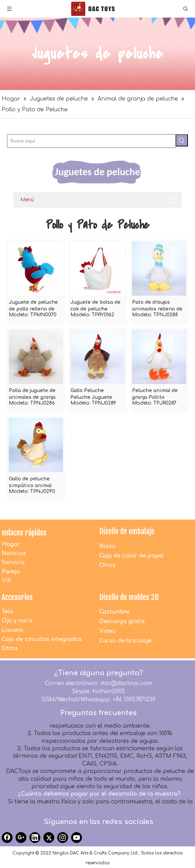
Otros (107, 565)
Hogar (11, 544)
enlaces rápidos (24, 533)
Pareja (11, 572)
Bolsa (107, 546)
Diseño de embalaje (127, 531)
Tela (7, 612)
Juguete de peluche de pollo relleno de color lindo (33, 306)
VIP (6, 581)
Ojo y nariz (17, 621)
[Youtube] (77, 838)
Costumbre (114, 612)
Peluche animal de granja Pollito (155, 394)
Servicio (13, 563)
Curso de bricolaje (125, 641)
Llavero (12, 630)
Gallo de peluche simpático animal (30, 482)
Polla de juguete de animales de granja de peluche (32, 394)
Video (107, 631)
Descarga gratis (122, 621)
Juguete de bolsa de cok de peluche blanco (95, 306)
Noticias (14, 553)
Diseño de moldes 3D (129, 597)
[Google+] (21, 838)
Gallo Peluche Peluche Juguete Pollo (91, 394)
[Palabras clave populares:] (182, 140)
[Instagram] (63, 838)
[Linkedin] (35, 838)
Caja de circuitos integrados (42, 639)
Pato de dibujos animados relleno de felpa (157, 306)
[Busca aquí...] (91, 141)
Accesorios (17, 597)
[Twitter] (49, 838)
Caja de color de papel (132, 556)
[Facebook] (7, 838)
